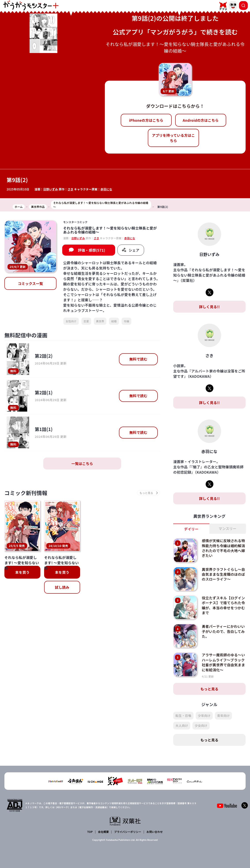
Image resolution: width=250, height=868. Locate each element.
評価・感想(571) (92, 250)
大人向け (182, 726)
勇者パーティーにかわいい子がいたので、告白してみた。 (223, 631)
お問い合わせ (155, 832)
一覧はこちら (82, 463)
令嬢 (127, 321)
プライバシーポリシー (128, 832)
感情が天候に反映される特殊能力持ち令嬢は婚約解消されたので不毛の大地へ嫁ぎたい (223, 548)
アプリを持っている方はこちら (173, 138)
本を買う (22, 572)
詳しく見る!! (209, 307)
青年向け (223, 716)
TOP (90, 832)
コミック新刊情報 (26, 493)
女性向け (71, 321)
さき (70, 189)
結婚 (114, 321)
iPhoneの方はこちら (146, 120)
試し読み (62, 587)
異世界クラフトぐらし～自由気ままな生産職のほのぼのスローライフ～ (223, 574)
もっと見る (209, 689)
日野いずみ (51, 189)
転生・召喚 (183, 716)
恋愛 (86, 321)
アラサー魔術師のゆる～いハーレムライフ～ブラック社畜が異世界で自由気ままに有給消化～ (223, 662)
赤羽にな (106, 189)
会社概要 (103, 832)
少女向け (201, 726)
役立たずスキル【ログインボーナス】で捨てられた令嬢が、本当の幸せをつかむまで (223, 605)
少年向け (204, 716)
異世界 (100, 321)
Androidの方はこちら (201, 120)
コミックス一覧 (30, 283)
